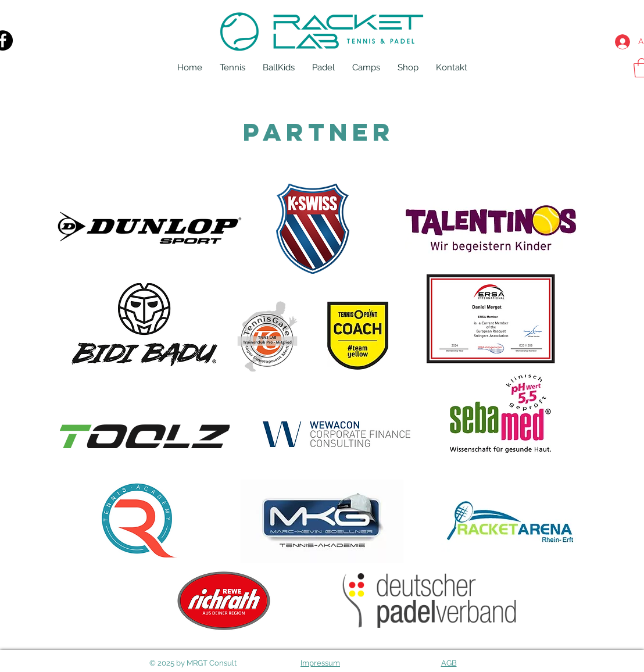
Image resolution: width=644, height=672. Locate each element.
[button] (232, 67)
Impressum (320, 663)
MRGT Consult (212, 663)
